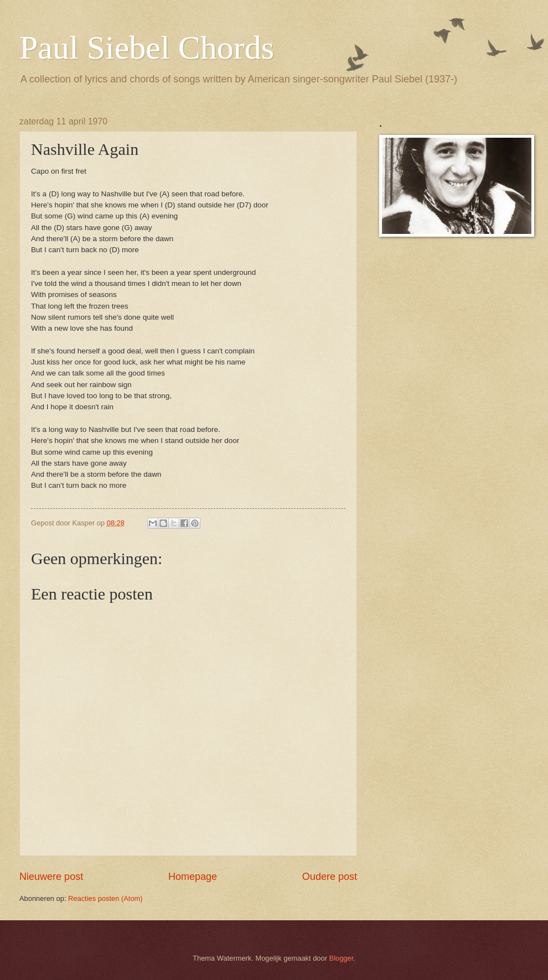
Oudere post (330, 877)
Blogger (342, 958)
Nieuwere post (51, 877)
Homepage (193, 877)
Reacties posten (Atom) (105, 898)
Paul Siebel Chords (147, 48)
